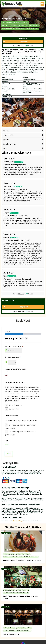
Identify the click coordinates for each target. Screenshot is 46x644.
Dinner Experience (15, 405)
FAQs (5, 148)
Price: (6, 372)
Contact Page (18, 521)
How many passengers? (12, 357)
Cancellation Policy (9, 144)
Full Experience (14, 409)
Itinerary (6, 131)
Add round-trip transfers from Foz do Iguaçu (20, 433)
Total (6, 441)
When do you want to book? (14, 347)
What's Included (8, 135)
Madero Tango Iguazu (11, 634)
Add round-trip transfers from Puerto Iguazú (20, 427)
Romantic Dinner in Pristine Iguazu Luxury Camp (22, 561)
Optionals (6, 140)
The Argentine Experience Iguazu (15, 369)
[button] (42, 4)
